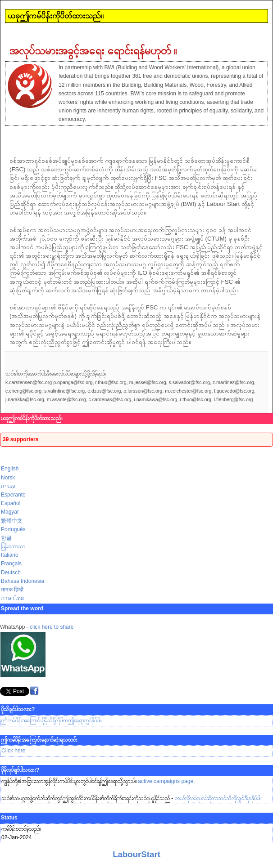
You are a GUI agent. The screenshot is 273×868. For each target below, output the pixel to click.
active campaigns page (166, 781)
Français (11, 564)
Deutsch (11, 573)
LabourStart (136, 854)
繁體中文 (12, 521)
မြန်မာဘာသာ (13, 546)
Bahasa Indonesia (23, 581)
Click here (13, 751)
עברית (8, 486)
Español (11, 503)
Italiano (10, 555)
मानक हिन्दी (12, 590)
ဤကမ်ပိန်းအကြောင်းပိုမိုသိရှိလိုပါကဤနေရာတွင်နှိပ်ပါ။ (51, 720)
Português (13, 529)
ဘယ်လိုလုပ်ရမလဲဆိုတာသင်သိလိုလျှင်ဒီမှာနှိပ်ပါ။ (218, 798)
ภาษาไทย (12, 598)
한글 (6, 538)
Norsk (8, 478)
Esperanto (13, 495)
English (10, 469)
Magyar (10, 512)
